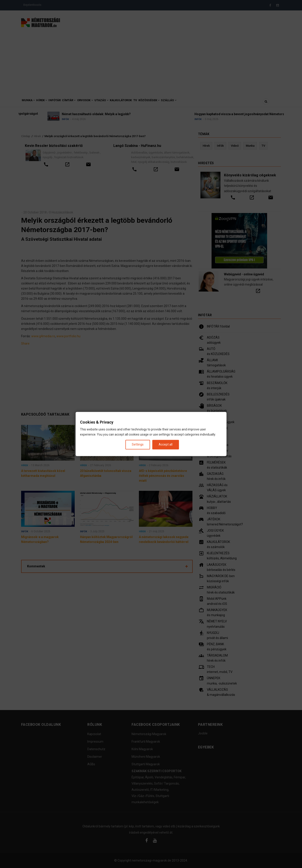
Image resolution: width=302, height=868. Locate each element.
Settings (138, 444)
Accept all (166, 444)
